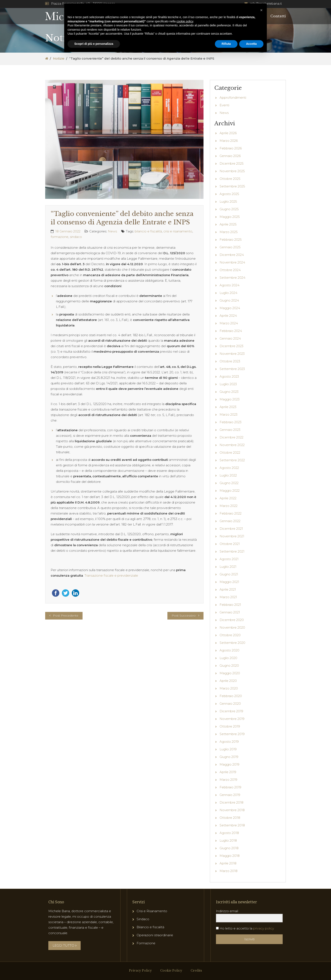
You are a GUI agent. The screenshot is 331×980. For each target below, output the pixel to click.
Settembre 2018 (232, 825)
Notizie (59, 58)
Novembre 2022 (232, 445)
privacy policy (264, 928)
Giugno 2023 (229, 392)
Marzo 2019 (228, 780)
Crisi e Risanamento (152, 911)
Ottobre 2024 (230, 270)
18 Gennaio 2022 (68, 231)
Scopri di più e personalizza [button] (94, 44)
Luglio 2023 (228, 384)
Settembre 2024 (232, 278)
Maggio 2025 (230, 217)
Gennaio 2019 (230, 795)
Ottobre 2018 (230, 818)
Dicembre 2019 (231, 711)
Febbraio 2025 (231, 240)
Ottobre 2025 (230, 179)
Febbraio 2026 (231, 148)
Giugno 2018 (229, 848)
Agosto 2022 (229, 468)
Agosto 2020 (229, 650)
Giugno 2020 (229, 665)
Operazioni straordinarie (155, 935)
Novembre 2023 (232, 354)
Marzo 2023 (229, 414)
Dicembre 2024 (232, 255)
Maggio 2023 (230, 399)
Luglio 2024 (228, 293)
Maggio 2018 (230, 856)
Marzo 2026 (229, 141)
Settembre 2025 (232, 186)
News (112, 231)
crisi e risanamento (178, 231)
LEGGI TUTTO (64, 945)
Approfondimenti (233, 98)
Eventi (224, 105)
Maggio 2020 (230, 673)
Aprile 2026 (228, 133)
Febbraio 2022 (231, 513)
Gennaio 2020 (230, 704)
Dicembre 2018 (231, 802)
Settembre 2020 (232, 643)
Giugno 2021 (229, 574)
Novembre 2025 (232, 171)
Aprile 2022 (228, 498)
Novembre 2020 (232, 627)
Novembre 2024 (232, 262)
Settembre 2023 (232, 369)
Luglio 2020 (228, 658)
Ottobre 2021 (230, 544)
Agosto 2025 (229, 194)
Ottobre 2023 (230, 361)
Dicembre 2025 (232, 163)
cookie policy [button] (185, 21)
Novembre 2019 (232, 719)
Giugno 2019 (229, 757)
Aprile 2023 (228, 407)
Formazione (146, 943)
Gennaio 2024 (230, 338)
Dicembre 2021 (231, 529)
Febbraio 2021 (230, 605)
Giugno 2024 (229, 300)
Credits (196, 970)
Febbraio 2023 (231, 422)
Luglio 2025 (228, 201)
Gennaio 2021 (230, 612)
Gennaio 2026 (230, 156)
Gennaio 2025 (230, 247)
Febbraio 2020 (231, 696)
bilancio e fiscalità (148, 231)
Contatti (278, 16)
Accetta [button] (251, 44)
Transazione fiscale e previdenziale (111, 575)
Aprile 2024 (228, 316)
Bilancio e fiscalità (150, 927)
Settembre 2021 (232, 551)
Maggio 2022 (230, 491)
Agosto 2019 (229, 742)
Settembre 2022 (232, 460)
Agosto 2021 (229, 559)
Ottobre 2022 (230, 452)
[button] (261, 10)
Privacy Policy (140, 970)
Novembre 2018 (232, 810)
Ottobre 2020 (230, 635)
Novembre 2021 (232, 536)
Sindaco (143, 919)
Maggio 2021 (229, 582)
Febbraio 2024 (231, 331)
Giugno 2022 (229, 483)
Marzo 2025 (229, 232)
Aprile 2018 (228, 863)
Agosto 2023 (229, 376)
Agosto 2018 (229, 833)
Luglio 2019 (228, 749)
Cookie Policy (171, 970)
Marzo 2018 (229, 871)
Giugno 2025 (229, 209)
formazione (60, 237)
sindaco (76, 237)
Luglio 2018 (228, 840)
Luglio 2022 (228, 475)
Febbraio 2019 (230, 787)
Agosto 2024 (229, 285)
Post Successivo (184, 616)
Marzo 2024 (229, 323)
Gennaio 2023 (230, 430)
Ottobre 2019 (230, 726)
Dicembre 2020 (232, 620)
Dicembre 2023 (231, 346)
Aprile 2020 (228, 681)
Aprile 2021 (228, 589)
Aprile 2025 (228, 224)
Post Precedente (66, 616)
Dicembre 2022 (231, 437)
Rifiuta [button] (226, 44)
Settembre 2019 (232, 734)
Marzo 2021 (228, 597)
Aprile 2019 (228, 772)
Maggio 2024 (230, 308)
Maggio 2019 (229, 764)
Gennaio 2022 (230, 521)
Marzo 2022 (229, 506)
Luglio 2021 (228, 567)
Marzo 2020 (229, 688)
